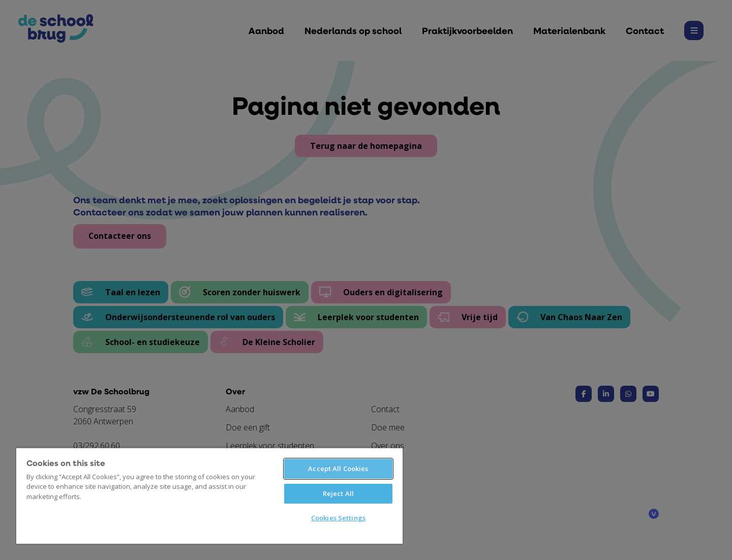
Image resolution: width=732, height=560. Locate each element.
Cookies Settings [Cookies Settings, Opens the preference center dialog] (338, 518)
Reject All (338, 493)
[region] (209, 495)
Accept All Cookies (338, 469)
